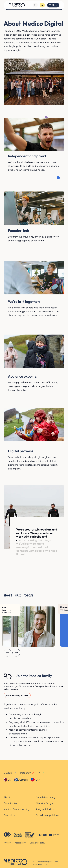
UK (7, 780)
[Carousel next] (16, 653)
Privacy (7, 843)
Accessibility (20, 843)
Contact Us (9, 815)
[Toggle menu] (53, 5)
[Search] (35, 5)
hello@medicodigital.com (46, 862)
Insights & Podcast (46, 809)
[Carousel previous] (7, 653)
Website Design (44, 803)
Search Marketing (46, 797)
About (7, 797)
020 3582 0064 (40, 864)
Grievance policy (37, 843)
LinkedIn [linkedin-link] (10, 773)
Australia (21, 780)
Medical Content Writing (16, 809)
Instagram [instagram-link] (27, 773)
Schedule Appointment (48, 815)
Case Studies (10, 803)
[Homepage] (17, 5)
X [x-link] (41, 773)
